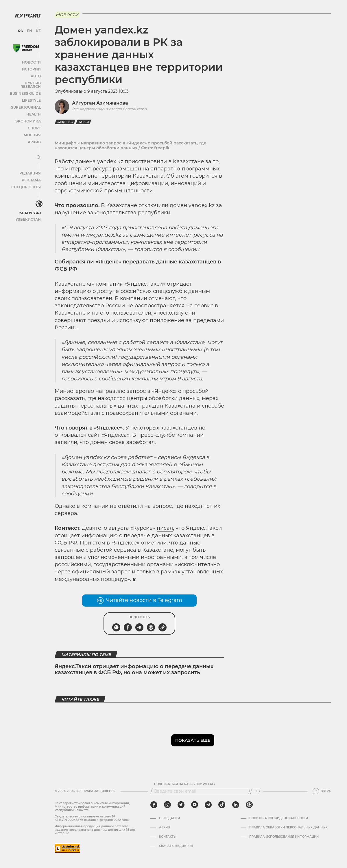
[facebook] (154, 805)
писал (165, 528)
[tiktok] (222, 805)
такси (84, 122)
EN (29, 29)
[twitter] (181, 805)
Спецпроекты (27, 182)
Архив (34, 136)
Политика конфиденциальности (279, 818)
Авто (35, 74)
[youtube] (195, 805)
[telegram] (208, 805)
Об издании (169, 818)
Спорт (34, 123)
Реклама (31, 175)
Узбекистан (29, 213)
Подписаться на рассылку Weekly (185, 784)
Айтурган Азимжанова (100, 103)
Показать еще (193, 740)
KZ (37, 29)
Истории (32, 67)
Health (33, 109)
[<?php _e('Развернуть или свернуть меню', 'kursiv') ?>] (37, 199)
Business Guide (26, 88)
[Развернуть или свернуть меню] (37, 152)
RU (21, 29)
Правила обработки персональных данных (288, 828)
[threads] (249, 805)
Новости (32, 60)
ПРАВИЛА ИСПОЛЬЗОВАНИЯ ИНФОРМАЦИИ (284, 837)
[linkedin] (236, 805)
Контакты (168, 837)
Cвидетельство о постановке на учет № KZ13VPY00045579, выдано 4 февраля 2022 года (92, 818)
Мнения (32, 130)
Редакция (30, 168)
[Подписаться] (255, 791)
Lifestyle (31, 95)
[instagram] (167, 805)
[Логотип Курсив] (26, 14)
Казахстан (30, 207)
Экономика (29, 116)
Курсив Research (24, 81)
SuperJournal (27, 102)
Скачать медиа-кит (176, 846)
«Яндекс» (65, 122)
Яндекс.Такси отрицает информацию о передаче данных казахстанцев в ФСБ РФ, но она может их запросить (134, 670)
